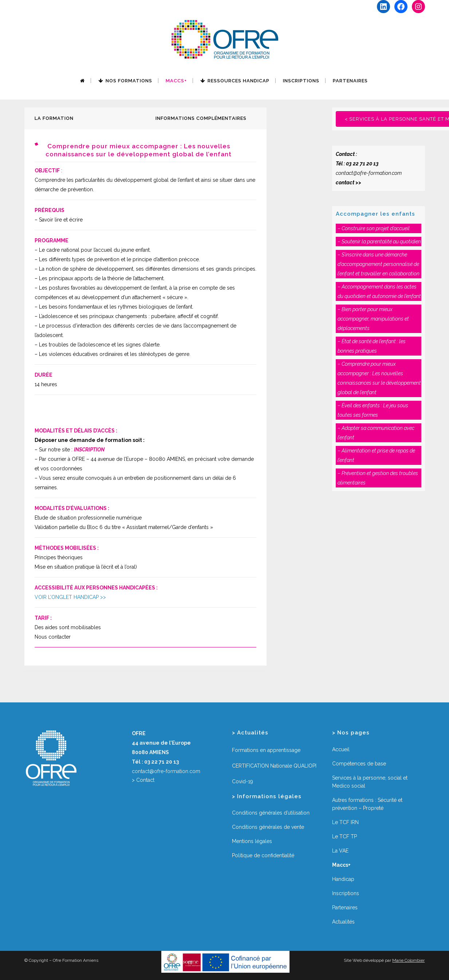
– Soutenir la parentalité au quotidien (379, 242)
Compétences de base (359, 764)
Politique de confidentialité (263, 855)
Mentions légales (252, 841)
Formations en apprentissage (266, 750)
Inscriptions (346, 893)
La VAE (340, 851)
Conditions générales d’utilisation (271, 813)
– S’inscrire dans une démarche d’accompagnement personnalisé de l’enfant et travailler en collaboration (379, 264)
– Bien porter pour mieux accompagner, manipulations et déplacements (373, 319)
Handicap (343, 879)
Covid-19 (243, 781)
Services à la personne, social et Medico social (370, 782)
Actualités (343, 922)
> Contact (143, 780)
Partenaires (345, 908)
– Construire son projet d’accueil (374, 228)
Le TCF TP (344, 836)
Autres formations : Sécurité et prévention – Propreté (367, 804)
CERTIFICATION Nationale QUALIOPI (274, 766)
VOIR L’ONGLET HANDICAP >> (70, 597)
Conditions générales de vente (268, 827)
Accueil (341, 749)
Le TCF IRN (345, 822)
